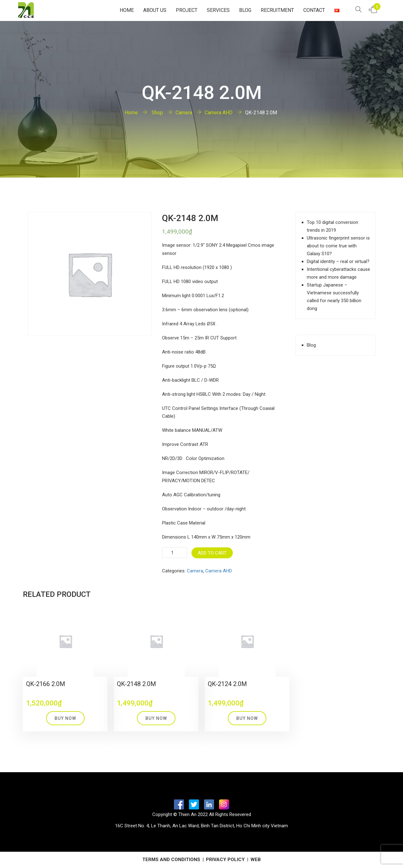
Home (127, 10)
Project (187, 10)
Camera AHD (219, 113)
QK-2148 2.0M (136, 684)
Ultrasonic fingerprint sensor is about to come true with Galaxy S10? (338, 246)
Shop (157, 113)
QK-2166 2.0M (46, 684)
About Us (155, 10)
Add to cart (212, 553)
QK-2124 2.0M (227, 684)
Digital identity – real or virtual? (338, 261)
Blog (245, 10)
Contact (314, 10)
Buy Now (65, 718)
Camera (184, 113)
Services (218, 10)
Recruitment (277, 10)
